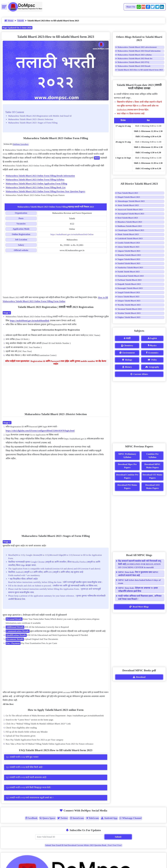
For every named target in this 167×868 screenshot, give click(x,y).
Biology (127, 360)
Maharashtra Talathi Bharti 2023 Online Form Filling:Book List (36, 187)
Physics (152, 345)
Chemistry (127, 345)
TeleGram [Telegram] (92, 818)
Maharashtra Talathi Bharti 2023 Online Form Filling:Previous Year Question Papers (45, 191)
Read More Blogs (139, 607)
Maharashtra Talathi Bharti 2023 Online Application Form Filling (36, 184)
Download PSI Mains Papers (127, 487)
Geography (152, 367)
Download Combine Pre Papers (127, 476)
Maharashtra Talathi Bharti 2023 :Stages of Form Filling (33, 123)
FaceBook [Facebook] (31, 818)
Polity (152, 360)
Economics (152, 353)
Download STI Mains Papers (152, 476)
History (127, 367)
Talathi (21, 21)
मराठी (127, 338)
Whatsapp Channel (131, 818)
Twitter (63, 818)
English (152, 338)
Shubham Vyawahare (21, 144)
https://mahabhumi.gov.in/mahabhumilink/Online (72, 234)
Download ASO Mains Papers (152, 487)
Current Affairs (139, 374)
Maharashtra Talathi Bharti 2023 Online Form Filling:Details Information (40, 176)
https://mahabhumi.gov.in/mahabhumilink (30, 321)
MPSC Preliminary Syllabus (127, 456)
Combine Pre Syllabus (152, 456)
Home (9, 21)
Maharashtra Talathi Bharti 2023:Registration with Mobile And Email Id (40, 116)
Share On (131, 7)
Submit (118, 837)
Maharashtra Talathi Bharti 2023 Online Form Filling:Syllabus (35, 180)
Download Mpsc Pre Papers (127, 466)
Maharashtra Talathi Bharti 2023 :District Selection (31, 119)
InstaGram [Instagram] (77, 818)
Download (139, 677)
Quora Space (47, 818)
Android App (109, 818)
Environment (127, 353)
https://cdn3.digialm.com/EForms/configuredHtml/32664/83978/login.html (40, 431)
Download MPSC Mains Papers (152, 466)
